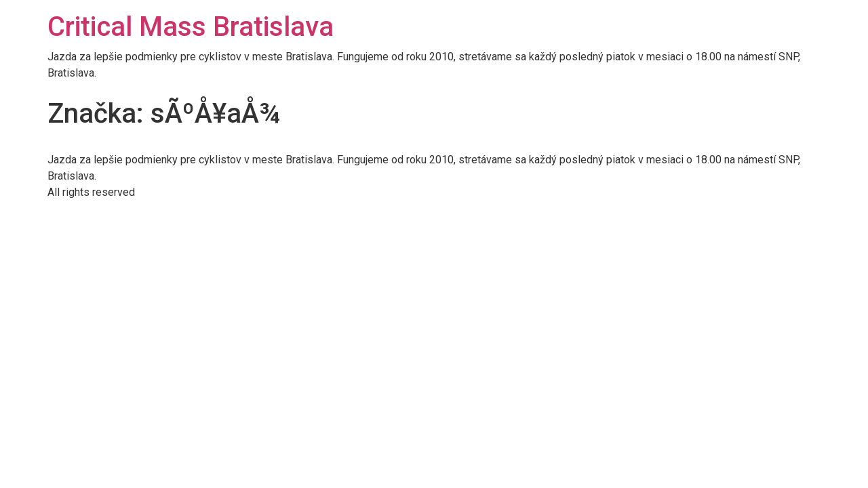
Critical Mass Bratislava (191, 27)
